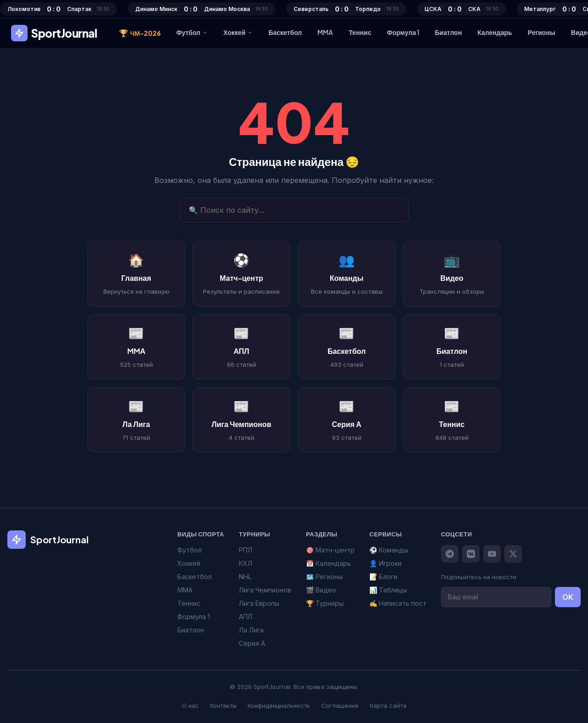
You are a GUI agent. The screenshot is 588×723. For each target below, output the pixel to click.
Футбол (192, 32)
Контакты (223, 706)
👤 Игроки (385, 563)
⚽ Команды (389, 550)
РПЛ (246, 550)
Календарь (495, 32)
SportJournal (54, 33)
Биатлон (449, 32)
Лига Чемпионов (265, 590)
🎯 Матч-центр (330, 550)
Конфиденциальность (279, 706)
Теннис (360, 32)
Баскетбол (285, 32)
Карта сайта (388, 706)
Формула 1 (403, 32)
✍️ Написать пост (398, 603)
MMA (325, 32)
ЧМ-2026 (140, 33)
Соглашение (340, 706)
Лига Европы (259, 603)
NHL (245, 577)
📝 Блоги (383, 577)
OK (568, 597)
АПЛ (246, 617)
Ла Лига (251, 630)
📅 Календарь (328, 563)
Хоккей (238, 32)
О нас (190, 706)
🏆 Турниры (325, 603)
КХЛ (246, 563)
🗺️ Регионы (324, 577)
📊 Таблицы (388, 590)
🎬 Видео (321, 590)
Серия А (252, 643)
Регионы (542, 32)
